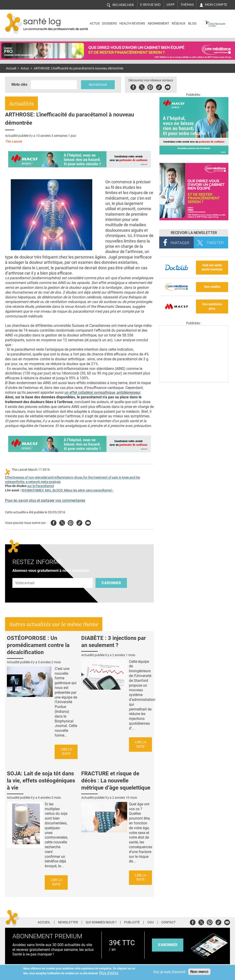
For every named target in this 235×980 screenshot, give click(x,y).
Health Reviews (132, 23)
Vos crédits (212, 287)
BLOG (192, 23)
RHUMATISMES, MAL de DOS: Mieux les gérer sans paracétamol (67, 490)
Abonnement (158, 23)
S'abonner (111, 583)
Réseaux (179, 23)
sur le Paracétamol (41, 486)
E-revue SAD (150, 5)
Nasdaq (210, 20)
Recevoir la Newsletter (194, 233)
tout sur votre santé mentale (212, 267)
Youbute (168, 87)
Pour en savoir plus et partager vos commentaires (45, 500)
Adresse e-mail (25, 575)
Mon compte (216, 5)
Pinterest (150, 87)
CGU (151, 922)
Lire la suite (66, 752)
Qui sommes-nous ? (101, 922)
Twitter (142, 87)
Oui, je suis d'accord (169, 972)
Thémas (187, 5)
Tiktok (159, 87)
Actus (95, 23)
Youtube (88, 522)
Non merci (199, 972)
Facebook (133, 87)
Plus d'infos (109, 973)
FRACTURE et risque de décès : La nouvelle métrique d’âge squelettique (116, 781)
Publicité (132, 922)
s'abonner (168, 945)
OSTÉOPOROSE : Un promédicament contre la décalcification (38, 645)
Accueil (11, 68)
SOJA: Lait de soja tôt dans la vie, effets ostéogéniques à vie (41, 781)
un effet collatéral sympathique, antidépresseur (102, 392)
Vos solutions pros (212, 306)
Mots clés (19, 84)
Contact (168, 922)
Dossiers (109, 23)
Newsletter (68, 922)
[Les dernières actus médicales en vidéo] (194, 381)
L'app (171, 5)
